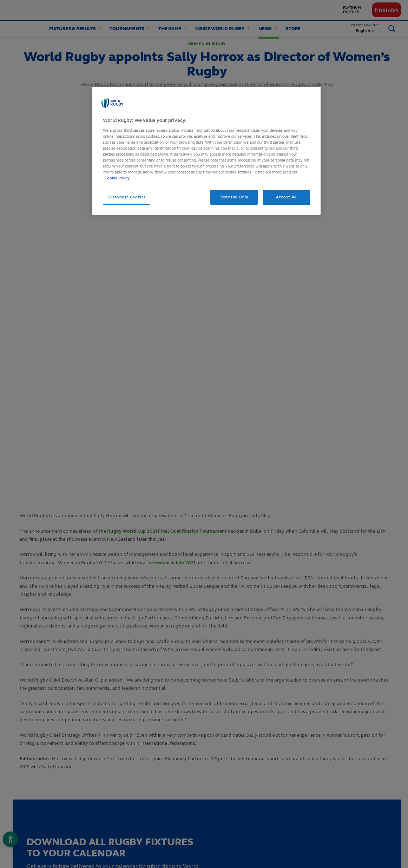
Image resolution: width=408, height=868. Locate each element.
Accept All (286, 197)
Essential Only (234, 197)
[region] (206, 151)
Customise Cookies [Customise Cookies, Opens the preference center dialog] (127, 197)
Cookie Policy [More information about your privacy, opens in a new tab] (117, 178)
